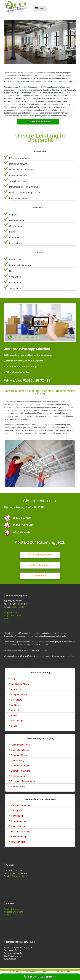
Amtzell (15, 715)
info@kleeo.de (17, 607)
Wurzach (15, 710)
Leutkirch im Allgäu (20, 684)
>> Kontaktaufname (40, 565)
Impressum (65, 971)
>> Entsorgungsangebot (40, 555)
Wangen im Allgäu (20, 695)
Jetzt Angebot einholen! (38, 122)
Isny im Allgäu (18, 721)
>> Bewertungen (40, 576)
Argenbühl (16, 689)
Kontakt (8, 618)
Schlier (14, 726)
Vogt (13, 679)
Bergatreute (17, 700)
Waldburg (16, 705)
